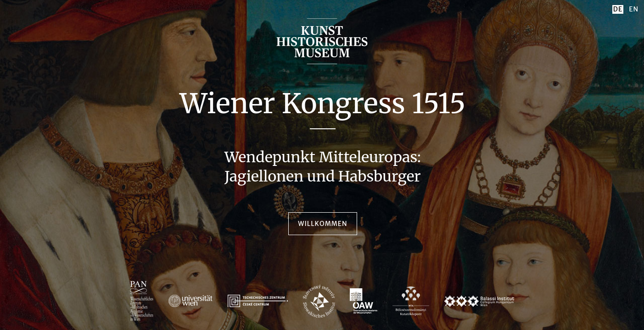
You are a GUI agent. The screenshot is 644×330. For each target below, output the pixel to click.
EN (634, 9)
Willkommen (322, 224)
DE (618, 9)
